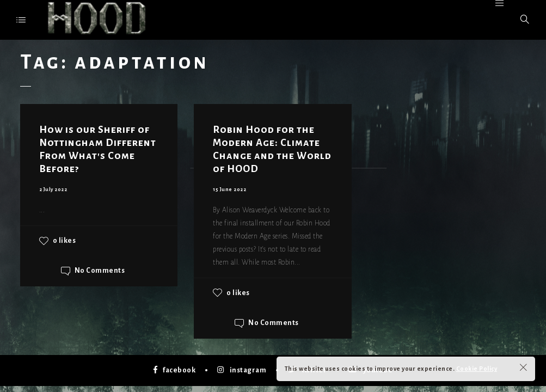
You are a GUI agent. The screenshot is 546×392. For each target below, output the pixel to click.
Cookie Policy (477, 369)
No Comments (100, 271)
